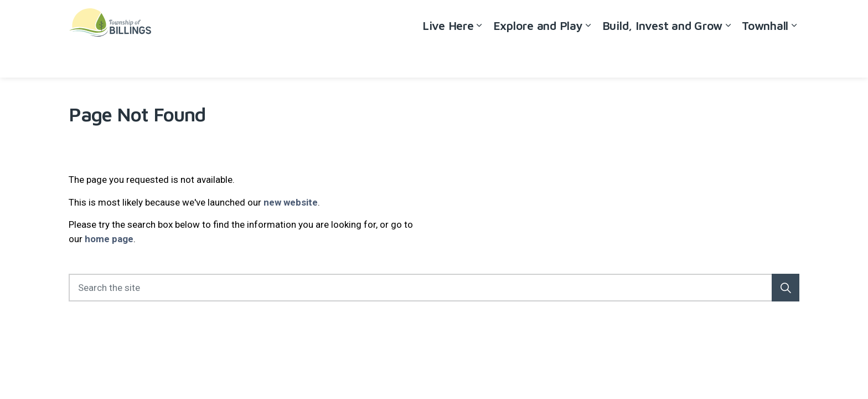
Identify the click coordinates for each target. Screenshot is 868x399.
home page (109, 239)
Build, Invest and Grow (663, 58)
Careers (701, 19)
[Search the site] (434, 288)
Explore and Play (538, 58)
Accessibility (653, 19)
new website (291, 202)
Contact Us (747, 19)
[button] (786, 288)
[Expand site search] (788, 19)
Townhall (765, 58)
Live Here (448, 58)
